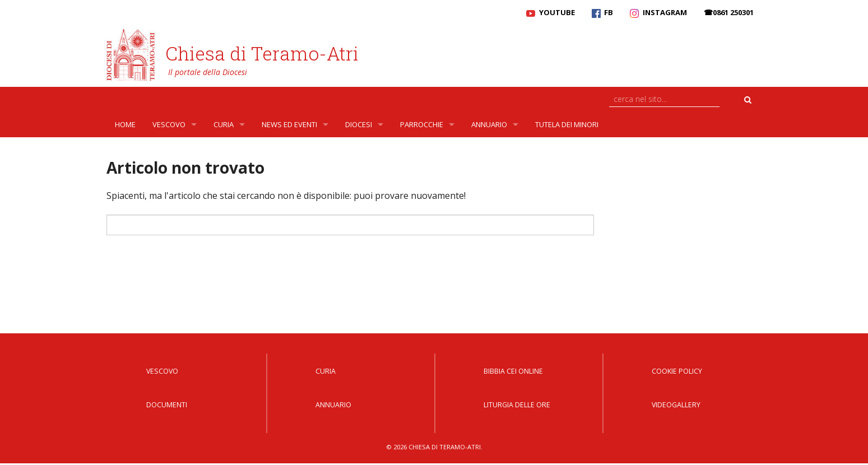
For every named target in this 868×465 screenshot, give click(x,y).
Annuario (489, 124)
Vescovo (169, 124)
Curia (224, 124)
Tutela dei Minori (567, 124)
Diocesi (359, 124)
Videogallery (676, 405)
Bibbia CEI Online (513, 371)
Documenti (167, 405)
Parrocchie (422, 124)
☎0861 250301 (729, 12)
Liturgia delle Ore (517, 405)
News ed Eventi (289, 124)
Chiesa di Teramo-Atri (262, 53)
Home (125, 124)
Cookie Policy (677, 371)
